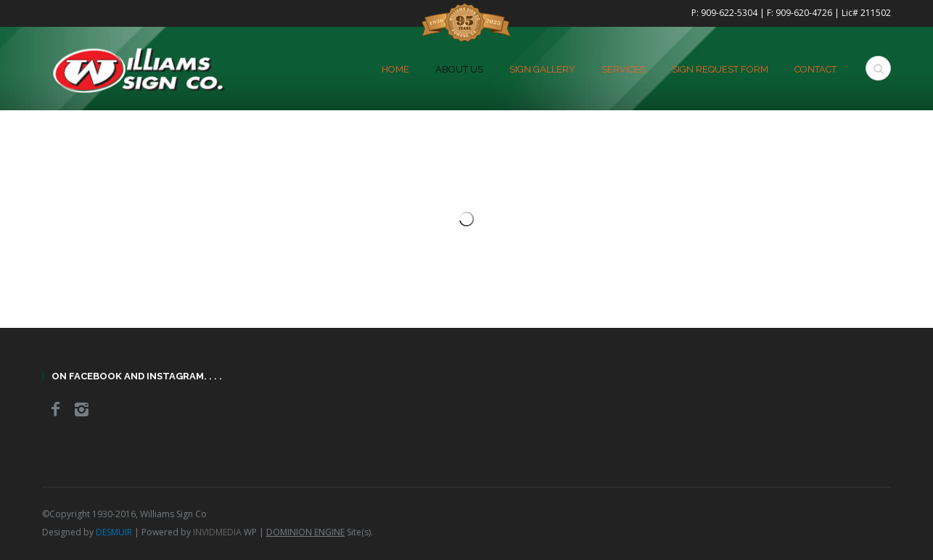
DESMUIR (114, 532)
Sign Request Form (720, 70)
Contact (815, 70)
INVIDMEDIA (217, 532)
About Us (459, 70)
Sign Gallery (542, 70)
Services (624, 70)
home (395, 70)
